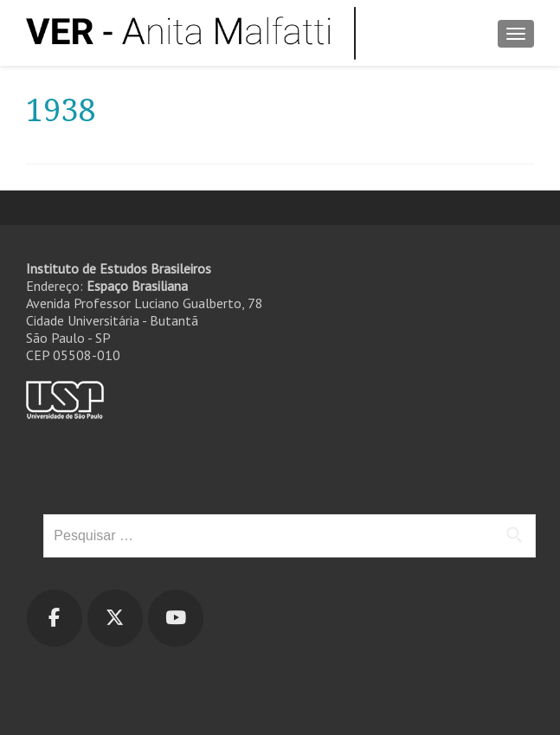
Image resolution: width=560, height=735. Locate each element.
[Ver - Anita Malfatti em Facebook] (55, 618)
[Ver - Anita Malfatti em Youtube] (176, 618)
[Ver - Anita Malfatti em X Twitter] (115, 618)
